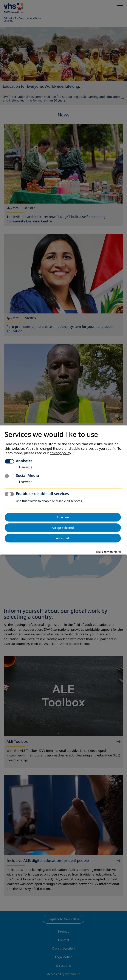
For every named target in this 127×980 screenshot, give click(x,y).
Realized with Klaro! (108, 552)
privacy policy (60, 453)
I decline (63, 517)
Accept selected (63, 528)
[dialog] (63, 490)
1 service (24, 467)
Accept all (63, 538)
